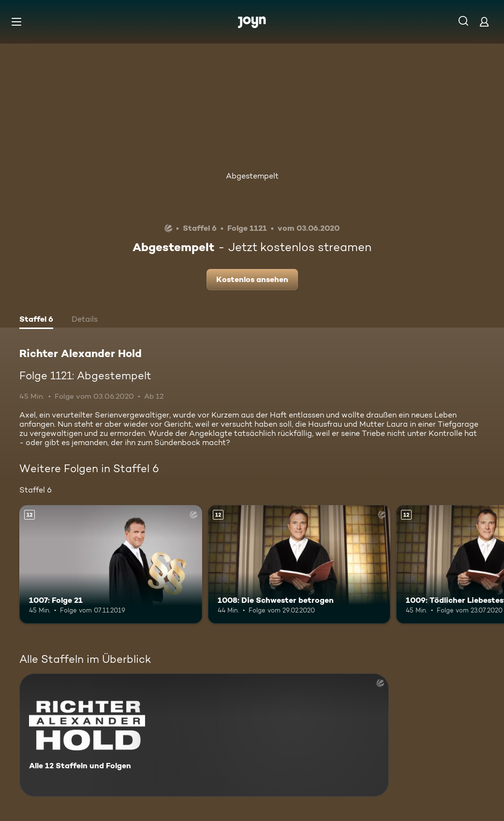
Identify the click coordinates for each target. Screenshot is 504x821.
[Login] (484, 22)
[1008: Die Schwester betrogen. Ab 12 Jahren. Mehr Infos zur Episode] (299, 564)
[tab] (36, 320)
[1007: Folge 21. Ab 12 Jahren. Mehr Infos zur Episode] (111, 564)
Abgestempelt (252, 176)
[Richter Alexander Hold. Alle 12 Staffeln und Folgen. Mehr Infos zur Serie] (204, 735)
